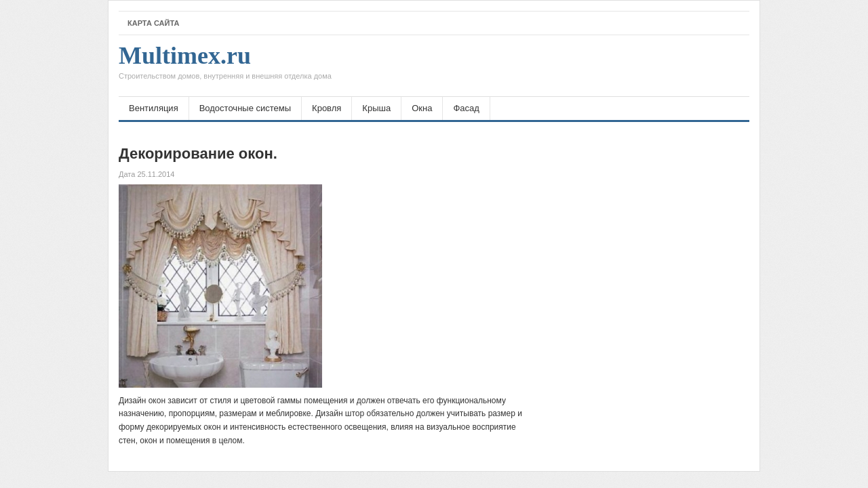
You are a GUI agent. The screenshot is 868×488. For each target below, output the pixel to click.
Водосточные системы (245, 108)
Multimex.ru (225, 66)
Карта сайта (153, 23)
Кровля (327, 108)
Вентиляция (154, 108)
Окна (422, 108)
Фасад (466, 108)
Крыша (376, 108)
